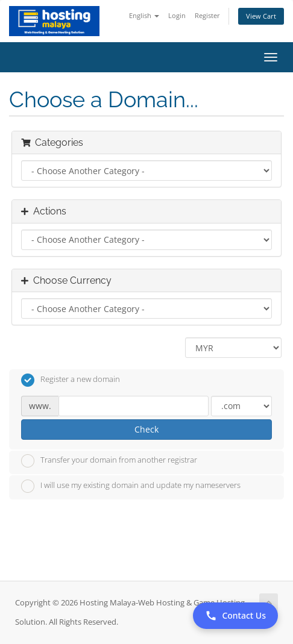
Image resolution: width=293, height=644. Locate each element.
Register (207, 15)
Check (146, 429)
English (144, 15)
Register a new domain (71, 380)
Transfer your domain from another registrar (109, 461)
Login (177, 15)
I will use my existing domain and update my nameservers (131, 486)
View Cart (261, 16)
